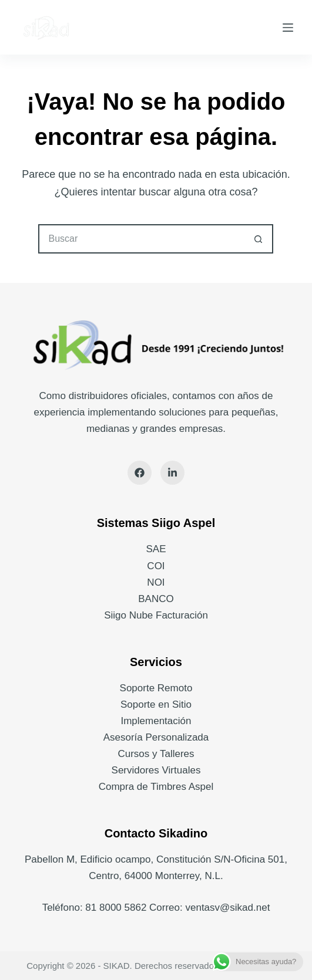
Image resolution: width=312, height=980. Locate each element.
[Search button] (259, 239)
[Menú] (288, 28)
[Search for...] (141, 239)
